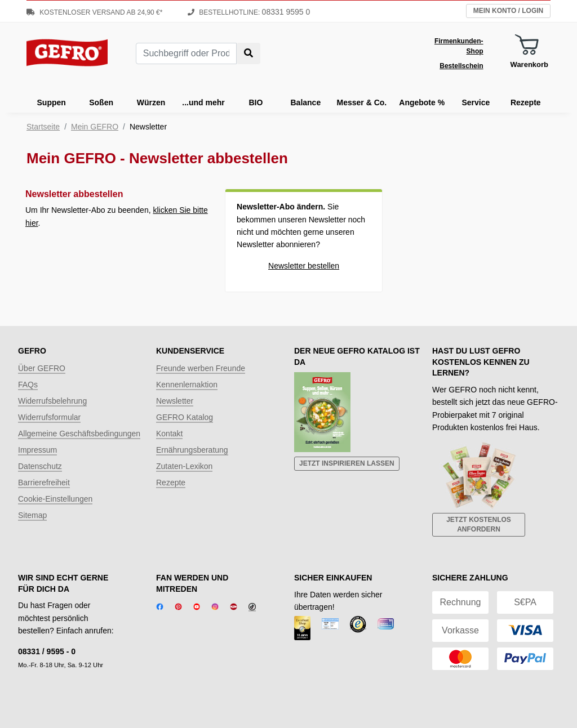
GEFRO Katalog (185, 417)
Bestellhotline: (249, 12)
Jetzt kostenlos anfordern (479, 524)
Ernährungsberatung (192, 450)
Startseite (43, 127)
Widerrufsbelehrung (52, 401)
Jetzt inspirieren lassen (347, 463)
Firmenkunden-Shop (459, 46)
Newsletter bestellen (304, 266)
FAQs (28, 385)
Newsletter (175, 401)
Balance (306, 102)
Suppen (52, 102)
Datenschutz (40, 466)
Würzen (151, 102)
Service (476, 102)
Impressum (37, 450)
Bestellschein (461, 66)
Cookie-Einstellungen (55, 499)
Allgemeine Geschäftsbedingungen (79, 434)
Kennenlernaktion (187, 385)
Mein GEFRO (95, 127)
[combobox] (186, 53)
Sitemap (32, 515)
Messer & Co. (362, 102)
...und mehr (203, 102)
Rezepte (526, 102)
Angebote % (422, 102)
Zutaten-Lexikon (184, 466)
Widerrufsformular (49, 417)
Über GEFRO (42, 368)
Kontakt (169, 434)
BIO (256, 102)
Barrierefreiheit (44, 483)
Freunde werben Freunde (201, 368)
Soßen (101, 102)
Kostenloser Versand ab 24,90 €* (94, 12)
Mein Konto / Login (508, 11)
